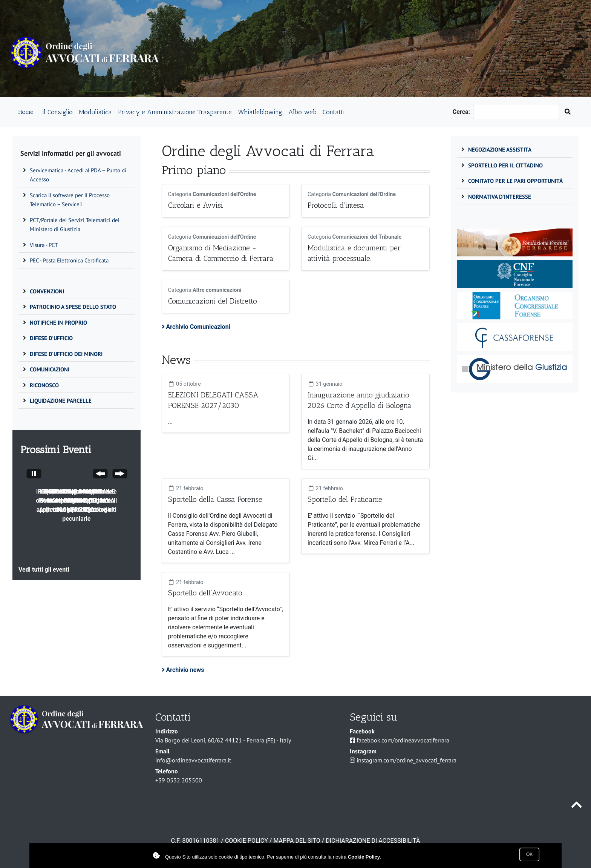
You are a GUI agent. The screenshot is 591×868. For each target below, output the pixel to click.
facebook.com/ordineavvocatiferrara (403, 740)
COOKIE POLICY (247, 841)
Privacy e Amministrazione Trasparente (175, 112)
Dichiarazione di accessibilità (373, 841)
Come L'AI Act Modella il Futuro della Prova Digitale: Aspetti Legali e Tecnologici (77, 501)
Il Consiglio (57, 112)
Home (26, 112)
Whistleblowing (260, 112)
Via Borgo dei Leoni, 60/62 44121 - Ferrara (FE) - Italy (223, 740)
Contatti (334, 112)
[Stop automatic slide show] (34, 475)
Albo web (302, 112)
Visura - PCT (44, 245)
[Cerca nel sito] (568, 112)
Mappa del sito (297, 841)
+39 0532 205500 (179, 780)
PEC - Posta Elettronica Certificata (69, 260)
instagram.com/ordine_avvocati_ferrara (407, 760)
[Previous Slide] (100, 475)
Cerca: (463, 112)
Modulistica (95, 112)
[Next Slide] (120, 475)
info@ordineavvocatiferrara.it (193, 760)
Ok (529, 854)
